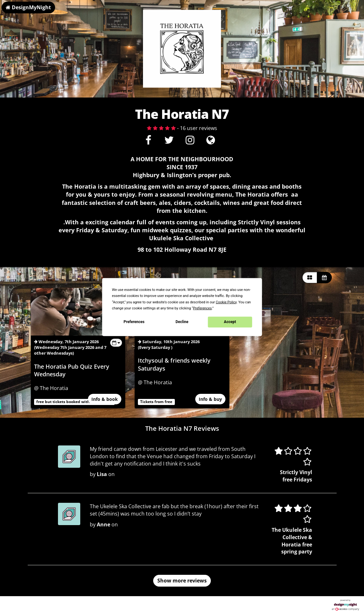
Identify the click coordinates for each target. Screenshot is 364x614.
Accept (230, 322)
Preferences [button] (202, 308)
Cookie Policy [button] (226, 302)
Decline (182, 322)
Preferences (134, 322)
